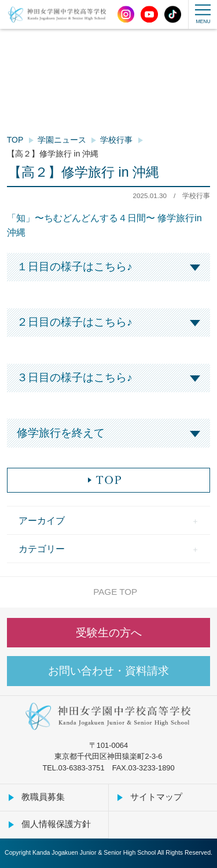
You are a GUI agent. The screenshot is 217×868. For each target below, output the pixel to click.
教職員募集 (43, 797)
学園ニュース (62, 140)
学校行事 (116, 140)
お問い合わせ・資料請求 (108, 671)
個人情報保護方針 (56, 824)
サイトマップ (156, 797)
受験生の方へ (109, 633)
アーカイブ (42, 520)
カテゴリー (42, 549)
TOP (15, 140)
